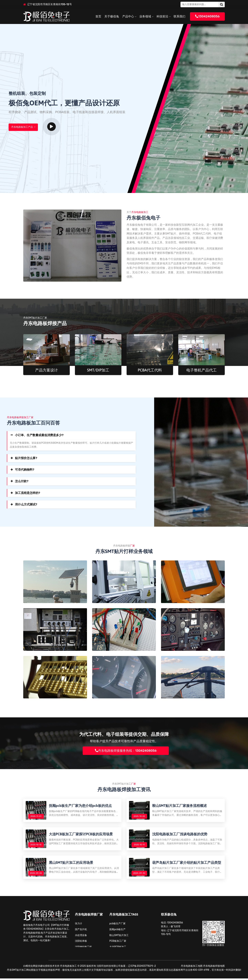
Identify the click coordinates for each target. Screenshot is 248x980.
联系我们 (179, 16)
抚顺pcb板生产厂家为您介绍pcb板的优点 (81, 806)
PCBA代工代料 (150, 370)
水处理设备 (81, 937)
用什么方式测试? (26, 504)
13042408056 (207, 16)
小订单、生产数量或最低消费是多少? (39, 435)
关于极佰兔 (112, 16)
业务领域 (145, 16)
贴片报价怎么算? (26, 458)
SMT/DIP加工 (98, 370)
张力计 (79, 925)
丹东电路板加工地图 (192, 967)
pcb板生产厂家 (117, 925)
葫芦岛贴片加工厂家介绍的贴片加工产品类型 (187, 864)
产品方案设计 (46, 370)
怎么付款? (22, 481)
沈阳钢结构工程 (83, 948)
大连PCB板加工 (118, 948)
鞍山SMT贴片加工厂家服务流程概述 (180, 806)
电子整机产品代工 (201, 370)
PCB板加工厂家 (118, 942)
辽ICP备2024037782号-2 (142, 967)
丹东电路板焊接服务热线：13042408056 (126, 751)
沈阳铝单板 (81, 942)
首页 (98, 16)
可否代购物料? (25, 470)
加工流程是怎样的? (28, 493)
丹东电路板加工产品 (23, 127)
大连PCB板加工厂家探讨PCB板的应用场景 (81, 835)
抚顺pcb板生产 (117, 931)
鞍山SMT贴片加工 (119, 937)
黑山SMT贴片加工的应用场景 (71, 864)
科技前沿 (162, 16)
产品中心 (128, 16)
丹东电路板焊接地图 (214, 967)
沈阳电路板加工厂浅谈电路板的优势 (180, 835)
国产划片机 (81, 931)
